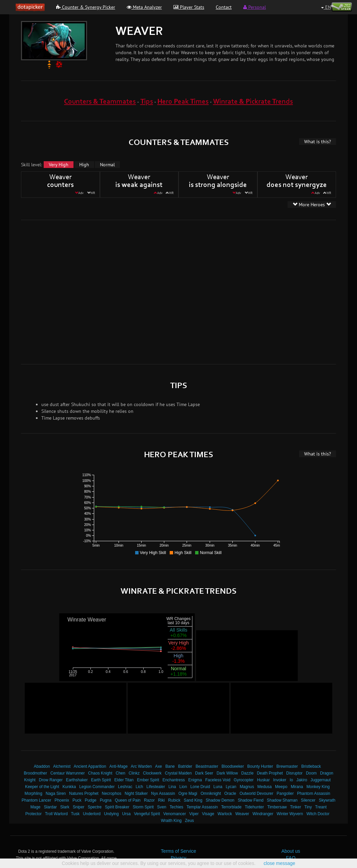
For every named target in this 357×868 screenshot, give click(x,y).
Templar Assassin (202, 807)
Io (291, 780)
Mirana (297, 787)
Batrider (185, 766)
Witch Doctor (318, 814)
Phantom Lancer (36, 800)
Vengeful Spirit (147, 814)
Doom (311, 773)
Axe (159, 766)
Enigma (195, 780)
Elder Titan (124, 780)
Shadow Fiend (251, 800)
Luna (218, 787)
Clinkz (134, 773)
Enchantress (174, 780)
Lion (183, 787)
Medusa (265, 787)
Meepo (281, 787)
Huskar (264, 780)
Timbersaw (277, 807)
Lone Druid (200, 787)
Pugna (106, 800)
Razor (149, 800)
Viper (194, 814)
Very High (59, 165)
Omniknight (211, 793)
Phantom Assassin (314, 793)
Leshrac (125, 787)
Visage (208, 814)
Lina (172, 787)
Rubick (174, 800)
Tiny (308, 807)
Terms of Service (178, 851)
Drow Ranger (51, 780)
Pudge (90, 800)
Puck (77, 800)
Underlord (92, 814)
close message (279, 863)
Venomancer (175, 814)
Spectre (95, 807)
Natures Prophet (84, 793)
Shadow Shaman (282, 800)
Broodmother (35, 773)
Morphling (34, 793)
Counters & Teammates (100, 102)
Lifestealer (156, 787)
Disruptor (294, 773)
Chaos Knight (100, 773)
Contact (224, 7)
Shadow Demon (220, 800)
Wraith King (171, 821)
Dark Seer (204, 773)
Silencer (308, 800)
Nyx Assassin (163, 793)
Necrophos (112, 793)
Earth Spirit (101, 780)
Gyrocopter (244, 780)
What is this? (318, 142)
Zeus (189, 821)
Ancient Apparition (90, 766)
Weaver (242, 814)
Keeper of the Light (42, 787)
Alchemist (62, 766)
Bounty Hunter (260, 766)
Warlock (225, 814)
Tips (147, 102)
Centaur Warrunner (68, 773)
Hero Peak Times (183, 102)
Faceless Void (218, 780)
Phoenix (62, 800)
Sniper (79, 807)
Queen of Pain (128, 800)
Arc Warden (141, 766)
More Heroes (312, 205)
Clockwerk (152, 773)
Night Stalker (136, 793)
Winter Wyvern (290, 814)
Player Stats (189, 7)
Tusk (75, 814)
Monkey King (318, 787)
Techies (176, 807)
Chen (120, 773)
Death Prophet (270, 773)
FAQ (291, 858)
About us (291, 851)
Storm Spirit (143, 807)
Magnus (247, 787)
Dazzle (247, 773)
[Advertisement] (64, 291)
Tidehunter (254, 807)
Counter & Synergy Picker (86, 7)
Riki (162, 800)
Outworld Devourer (256, 793)
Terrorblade (231, 807)
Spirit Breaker (117, 807)
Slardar (50, 807)
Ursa (126, 814)
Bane (170, 766)
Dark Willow (227, 773)
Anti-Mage (119, 766)
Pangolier (285, 793)
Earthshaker (77, 780)
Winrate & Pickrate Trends (253, 102)
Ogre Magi (188, 793)
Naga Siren (56, 793)
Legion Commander (97, 787)
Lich (140, 787)
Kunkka (69, 787)
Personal (255, 7)
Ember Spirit (148, 780)
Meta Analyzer (144, 7)
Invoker (280, 780)
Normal (107, 165)
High (84, 165)
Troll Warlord (56, 814)
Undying (111, 814)
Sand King (193, 800)
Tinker (296, 807)
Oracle (230, 793)
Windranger (263, 814)
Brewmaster (287, 766)
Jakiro (302, 780)
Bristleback (311, 766)
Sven (162, 807)
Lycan (231, 787)
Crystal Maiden (178, 773)
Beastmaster (207, 766)
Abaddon (42, 766)
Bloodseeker (233, 766)
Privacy (178, 858)
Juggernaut (321, 780)
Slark (65, 807)
